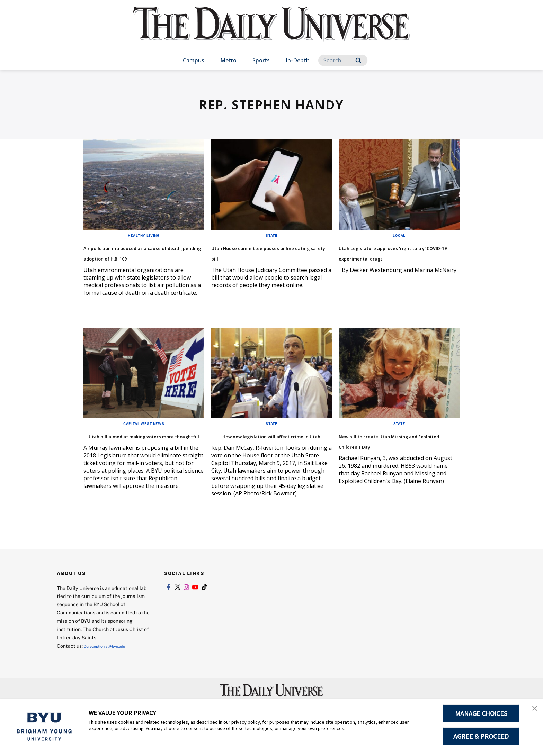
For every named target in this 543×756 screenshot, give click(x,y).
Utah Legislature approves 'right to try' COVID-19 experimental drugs (393, 257)
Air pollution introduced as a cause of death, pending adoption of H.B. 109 (142, 257)
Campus (194, 60)
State (271, 235)
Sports (261, 60)
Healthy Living (144, 235)
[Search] (343, 60)
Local (399, 235)
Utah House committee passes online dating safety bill (267, 257)
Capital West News (144, 434)
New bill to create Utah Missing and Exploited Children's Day (386, 456)
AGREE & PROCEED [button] (481, 736)
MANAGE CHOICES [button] (481, 713)
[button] (532, 712)
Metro (228, 60)
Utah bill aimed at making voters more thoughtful (136, 451)
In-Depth (298, 60)
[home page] (271, 31)
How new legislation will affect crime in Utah (261, 451)
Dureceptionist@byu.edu (112, 667)
